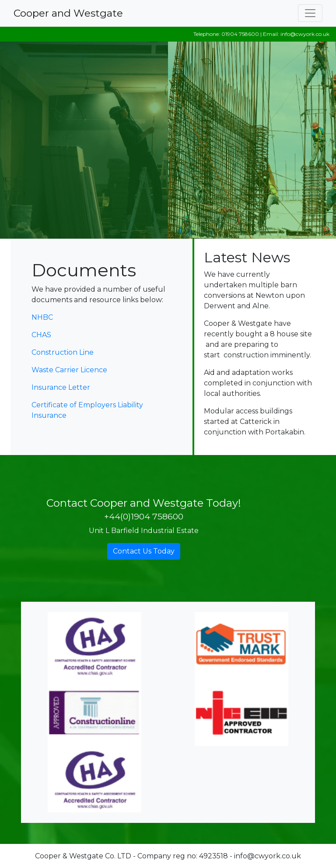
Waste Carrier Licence (69, 370)
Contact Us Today (144, 551)
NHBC (42, 317)
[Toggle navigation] (310, 13)
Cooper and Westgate (68, 13)
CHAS (41, 335)
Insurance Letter (61, 387)
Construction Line (63, 352)
